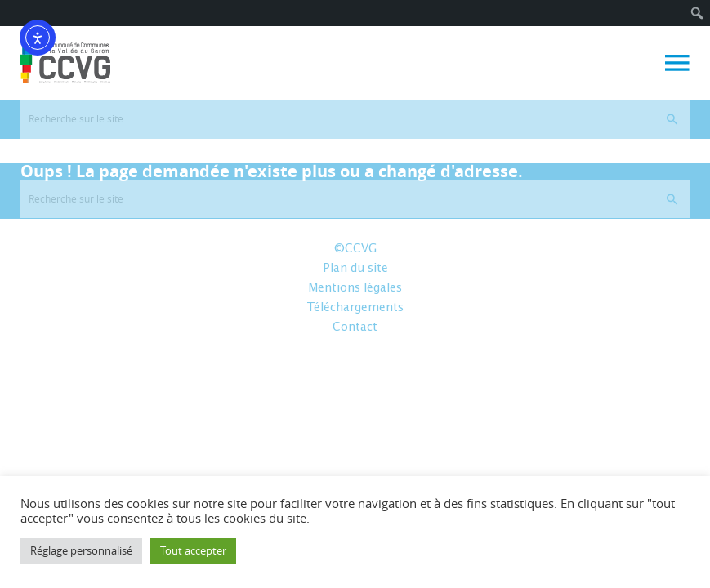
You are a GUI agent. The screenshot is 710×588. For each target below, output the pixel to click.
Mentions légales (355, 288)
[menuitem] (697, 13)
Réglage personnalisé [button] (81, 550)
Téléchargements (355, 308)
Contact (355, 327)
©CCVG (355, 249)
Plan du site (355, 269)
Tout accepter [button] (193, 550)
